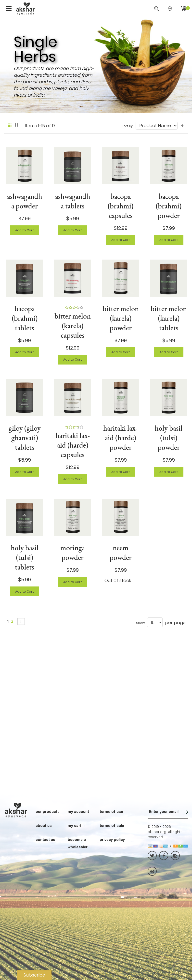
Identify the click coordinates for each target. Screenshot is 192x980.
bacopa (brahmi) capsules (121, 206)
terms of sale (112, 825)
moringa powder (73, 553)
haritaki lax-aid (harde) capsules (73, 445)
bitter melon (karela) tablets (169, 318)
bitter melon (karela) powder (121, 318)
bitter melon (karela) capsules (73, 326)
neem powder (121, 553)
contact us (45, 839)
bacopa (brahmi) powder (169, 206)
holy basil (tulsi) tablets (25, 557)
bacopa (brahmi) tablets (25, 318)
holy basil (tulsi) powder (169, 438)
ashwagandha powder (25, 201)
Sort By (127, 126)
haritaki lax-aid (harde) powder (121, 438)
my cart (75, 825)
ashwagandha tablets (73, 201)
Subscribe (34, 975)
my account (78, 811)
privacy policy (112, 839)
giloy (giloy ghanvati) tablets (25, 438)
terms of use (111, 811)
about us (44, 825)
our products (48, 811)
